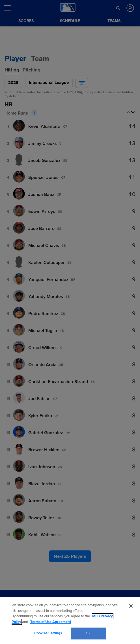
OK (88, 633)
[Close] (131, 606)
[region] (70, 620)
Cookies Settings (48, 633)
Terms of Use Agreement (51, 622)
